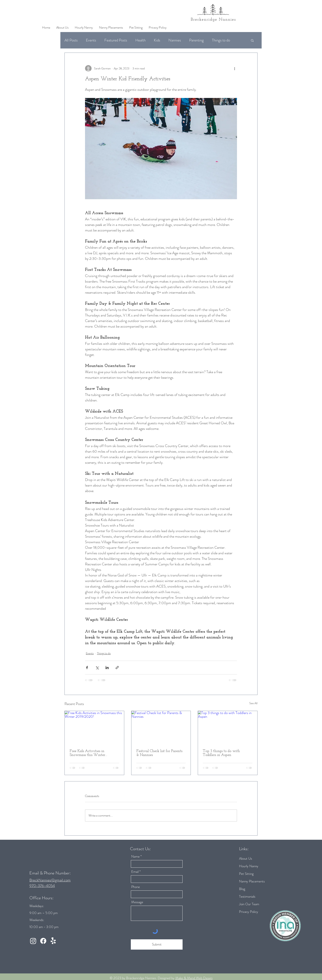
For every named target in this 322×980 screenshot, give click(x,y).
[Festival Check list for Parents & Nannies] (161, 728)
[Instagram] (33, 941)
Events (91, 40)
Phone (136, 887)
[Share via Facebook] (87, 668)
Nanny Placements (252, 881)
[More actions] (235, 68)
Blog (242, 889)
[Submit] (157, 944)
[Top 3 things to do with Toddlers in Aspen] (228, 728)
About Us (246, 858)
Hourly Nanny (249, 866)
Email (135, 872)
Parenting (196, 40)
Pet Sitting (246, 874)
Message (137, 902)
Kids (157, 40)
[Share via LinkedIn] (107, 668)
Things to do (221, 40)
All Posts (71, 40)
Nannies (175, 40)
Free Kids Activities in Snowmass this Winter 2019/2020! (87, 753)
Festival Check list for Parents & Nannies (159, 753)
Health (140, 40)
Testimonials (247, 896)
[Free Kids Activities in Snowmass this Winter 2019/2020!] (94, 728)
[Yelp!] (53, 941)
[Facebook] (43, 941)
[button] (252, 40)
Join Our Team (249, 904)
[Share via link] (117, 668)
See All (253, 703)
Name (135, 856)
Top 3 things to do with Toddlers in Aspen (221, 753)
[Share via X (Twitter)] (97, 668)
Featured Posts (116, 40)
